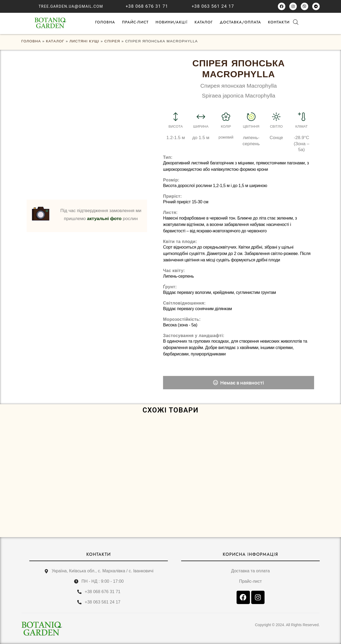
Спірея (112, 41)
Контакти (279, 22)
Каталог (204, 22)
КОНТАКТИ (99, 554)
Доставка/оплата (240, 22)
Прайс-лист (135, 22)
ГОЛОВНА (105, 22)
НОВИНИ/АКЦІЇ (172, 22)
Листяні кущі (84, 41)
